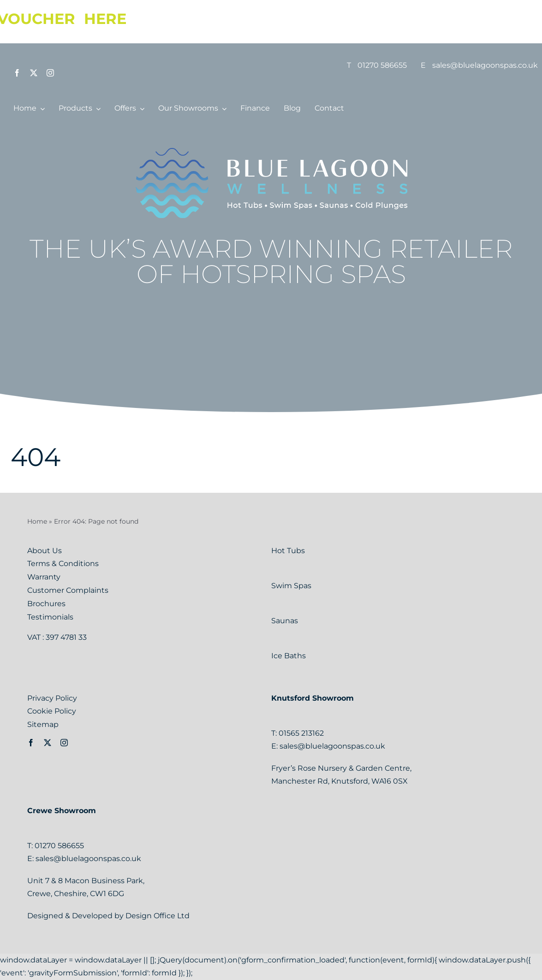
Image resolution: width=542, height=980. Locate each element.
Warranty (44, 577)
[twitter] (34, 73)
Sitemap (43, 724)
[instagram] (50, 73)
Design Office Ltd (158, 916)
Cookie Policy (52, 711)
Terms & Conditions (63, 564)
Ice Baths (289, 656)
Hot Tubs (289, 551)
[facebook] (17, 73)
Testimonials (50, 617)
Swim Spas (292, 586)
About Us (45, 551)
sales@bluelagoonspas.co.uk (485, 65)
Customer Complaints (68, 590)
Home (37, 521)
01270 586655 (382, 65)
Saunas (286, 621)
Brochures (46, 604)
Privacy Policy (52, 698)
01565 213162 (301, 733)
